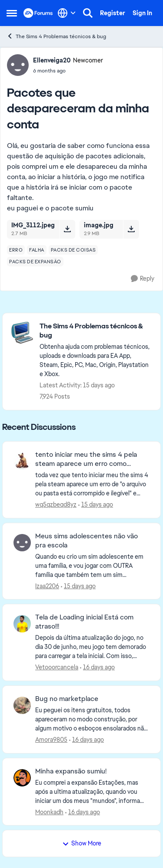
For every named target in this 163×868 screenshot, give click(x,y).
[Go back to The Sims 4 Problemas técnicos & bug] (96, 331)
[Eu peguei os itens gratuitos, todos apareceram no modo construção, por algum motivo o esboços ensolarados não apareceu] (92, 719)
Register (113, 13)
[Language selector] (67, 13)
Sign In (142, 13)
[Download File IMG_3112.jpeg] (67, 229)
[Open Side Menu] (12, 13)
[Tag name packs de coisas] (73, 250)
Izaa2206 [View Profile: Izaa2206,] (47, 586)
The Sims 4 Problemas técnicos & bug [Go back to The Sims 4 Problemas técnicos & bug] (56, 36)
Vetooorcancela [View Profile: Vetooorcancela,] (57, 667)
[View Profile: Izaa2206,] (22, 543)
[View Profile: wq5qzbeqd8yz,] (22, 461)
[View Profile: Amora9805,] (22, 705)
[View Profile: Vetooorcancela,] (22, 624)
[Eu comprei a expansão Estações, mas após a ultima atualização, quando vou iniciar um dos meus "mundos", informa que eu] (92, 791)
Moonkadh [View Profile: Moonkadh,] (49, 812)
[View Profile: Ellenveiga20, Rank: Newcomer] (18, 65)
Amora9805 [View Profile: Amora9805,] (51, 740)
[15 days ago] (96, 505)
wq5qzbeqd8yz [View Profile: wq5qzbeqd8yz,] (56, 504)
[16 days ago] (97, 667)
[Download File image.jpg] (131, 229)
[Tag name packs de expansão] (35, 262)
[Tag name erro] (16, 250)
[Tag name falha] (37, 250)
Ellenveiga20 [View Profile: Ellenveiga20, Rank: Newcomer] (52, 60)
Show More (82, 843)
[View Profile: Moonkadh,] (22, 778)
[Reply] (143, 279)
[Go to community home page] (38, 13)
